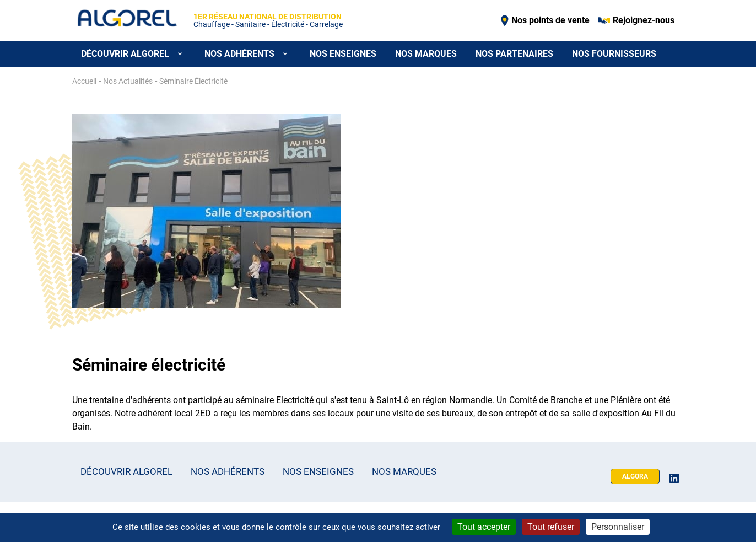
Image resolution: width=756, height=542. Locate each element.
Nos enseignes (343, 54)
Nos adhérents (228, 472)
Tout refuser (551, 527)
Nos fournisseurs (614, 54)
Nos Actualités (128, 81)
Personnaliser (618, 527)
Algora (635, 476)
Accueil (84, 81)
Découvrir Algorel (126, 472)
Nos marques (426, 54)
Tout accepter (484, 527)
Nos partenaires (514, 54)
